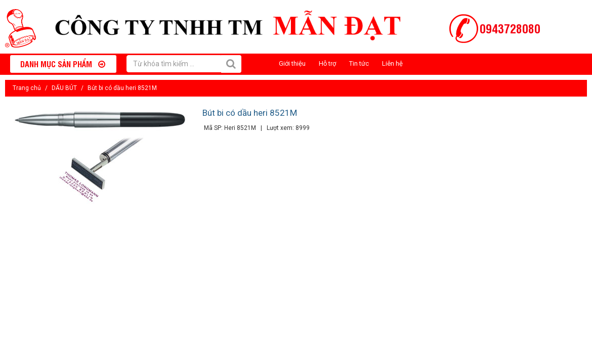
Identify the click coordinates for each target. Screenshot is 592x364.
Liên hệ (392, 63)
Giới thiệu (292, 63)
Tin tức (359, 63)
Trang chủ (27, 88)
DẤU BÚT (64, 88)
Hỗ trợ (327, 63)
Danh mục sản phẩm (63, 64)
